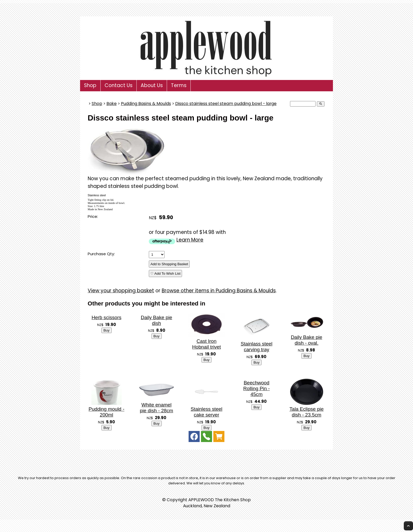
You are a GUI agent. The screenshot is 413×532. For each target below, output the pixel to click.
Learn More (190, 240)
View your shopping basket (121, 291)
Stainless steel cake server (206, 412)
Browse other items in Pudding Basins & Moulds (219, 291)
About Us (152, 85)
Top (408, 526)
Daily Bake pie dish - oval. (306, 340)
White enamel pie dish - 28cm (157, 408)
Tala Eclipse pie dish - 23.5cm (307, 412)
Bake (112, 104)
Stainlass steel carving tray (257, 347)
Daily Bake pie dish (156, 320)
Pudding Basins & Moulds (146, 104)
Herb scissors (107, 317)
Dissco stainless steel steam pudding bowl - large (226, 104)
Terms (179, 85)
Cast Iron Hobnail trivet (207, 344)
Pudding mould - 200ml (106, 412)
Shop (90, 85)
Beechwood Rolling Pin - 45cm (257, 388)
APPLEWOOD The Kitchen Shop (220, 500)
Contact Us (119, 85)
